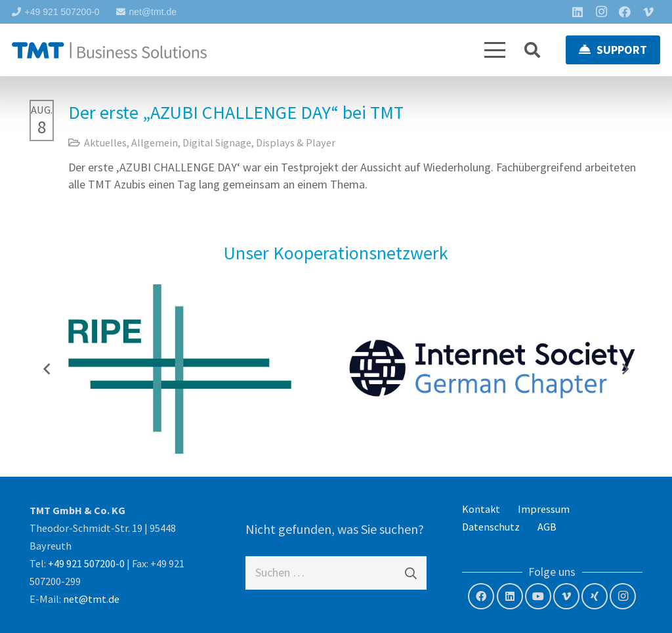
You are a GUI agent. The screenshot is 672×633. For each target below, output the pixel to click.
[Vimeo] (648, 12)
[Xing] (595, 596)
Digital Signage (217, 142)
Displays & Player (296, 142)
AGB (547, 527)
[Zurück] (47, 369)
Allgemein (155, 142)
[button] (495, 50)
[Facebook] (625, 12)
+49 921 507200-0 (86, 563)
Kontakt (481, 509)
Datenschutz (491, 527)
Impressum (544, 509)
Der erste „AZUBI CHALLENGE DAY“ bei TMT (236, 112)
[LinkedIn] (577, 12)
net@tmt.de (91, 599)
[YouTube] (538, 596)
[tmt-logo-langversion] (109, 50)
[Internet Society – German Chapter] (492, 369)
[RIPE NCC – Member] (180, 369)
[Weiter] (625, 369)
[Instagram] (601, 12)
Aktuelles (105, 142)
